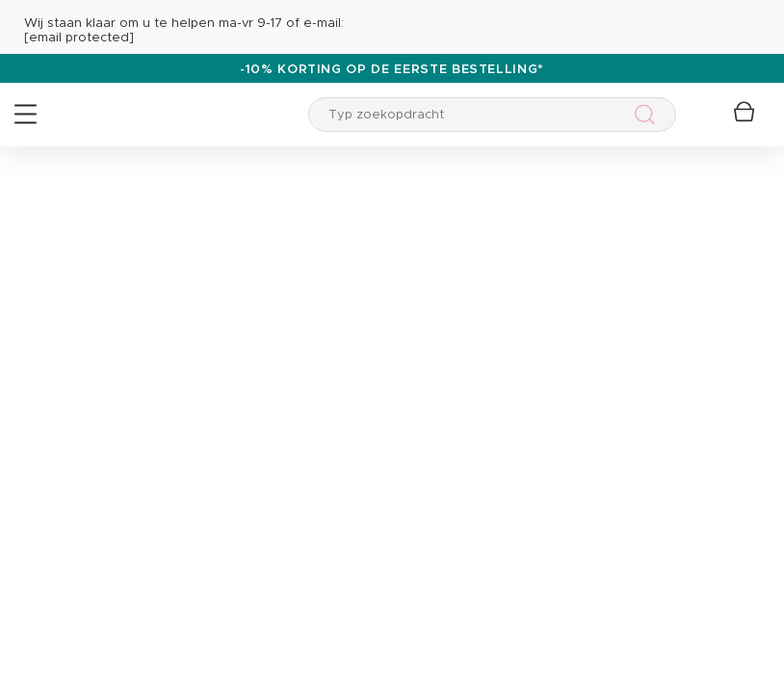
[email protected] (79, 38)
